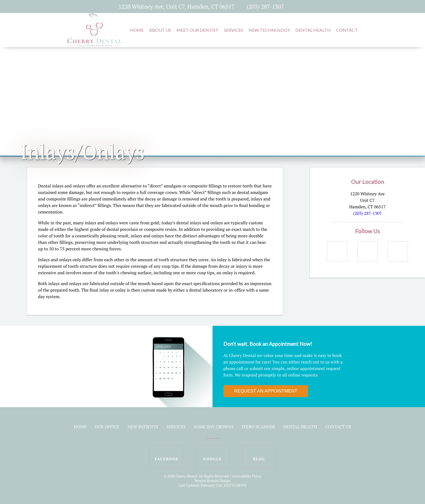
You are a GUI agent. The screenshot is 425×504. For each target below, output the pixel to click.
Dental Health (300, 427)
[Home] (95, 44)
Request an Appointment (266, 391)
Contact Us (338, 427)
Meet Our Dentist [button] (197, 30)
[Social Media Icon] (297, 7)
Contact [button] (347, 30)
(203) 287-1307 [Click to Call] (367, 213)
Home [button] (137, 30)
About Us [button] (160, 30)
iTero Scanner (258, 427)
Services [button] (234, 30)
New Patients (143, 427)
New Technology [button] (269, 30)
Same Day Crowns (214, 427)
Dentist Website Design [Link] (213, 481)
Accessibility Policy (247, 476)
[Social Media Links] (337, 251)
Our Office (107, 427)
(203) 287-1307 (265, 7)
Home (80, 427)
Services (176, 427)
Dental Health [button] (313, 30)
